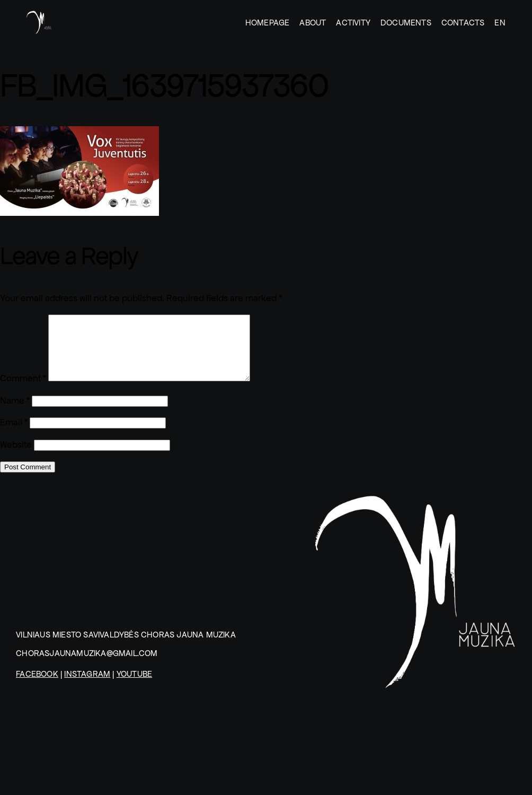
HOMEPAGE (268, 23)
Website (16, 457)
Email (14, 435)
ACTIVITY (353, 23)
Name (15, 413)
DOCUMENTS (406, 23)
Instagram (87, 687)
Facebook (37, 687)
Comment (23, 391)
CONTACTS (463, 23)
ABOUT (313, 23)
